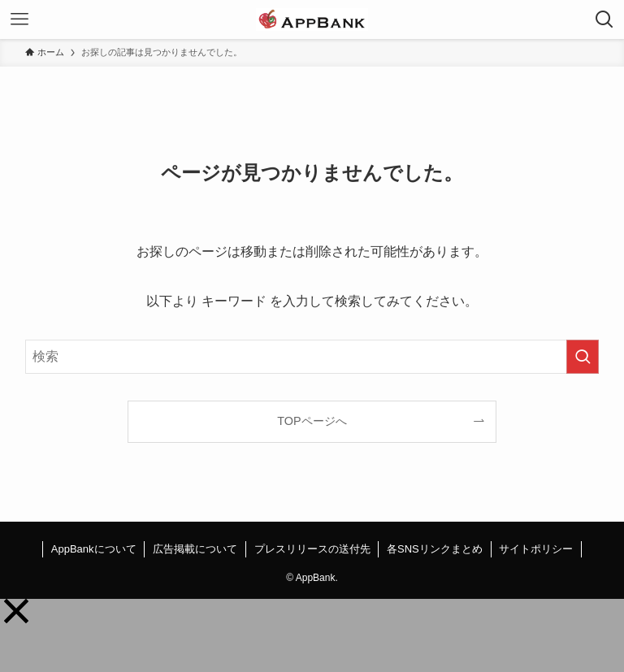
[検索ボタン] (604, 20)
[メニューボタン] (19, 20)
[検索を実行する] (583, 357)
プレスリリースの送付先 (312, 549)
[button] (16, 611)
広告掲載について (195, 549)
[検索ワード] (312, 357)
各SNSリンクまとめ (435, 549)
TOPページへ (312, 421)
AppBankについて (94, 549)
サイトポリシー (536, 549)
